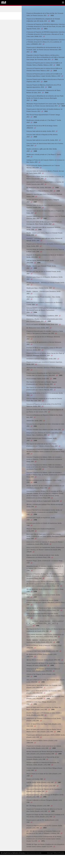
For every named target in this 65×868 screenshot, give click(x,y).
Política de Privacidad (59, 866)
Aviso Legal (50, 866)
